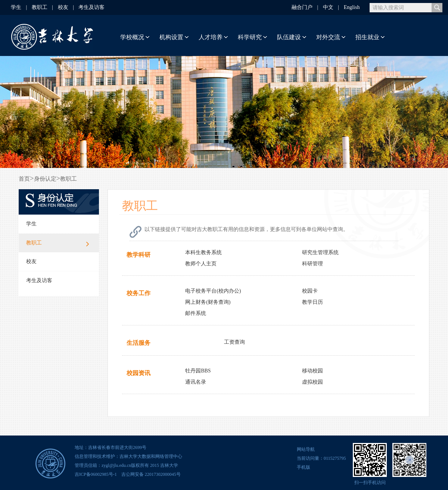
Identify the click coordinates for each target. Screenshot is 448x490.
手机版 (304, 467)
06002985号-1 (104, 474)
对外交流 (328, 37)
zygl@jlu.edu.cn (116, 465)
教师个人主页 (201, 264)
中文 (328, 7)
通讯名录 (196, 382)
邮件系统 (196, 313)
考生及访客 (91, 7)
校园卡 (310, 291)
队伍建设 (289, 37)
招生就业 (367, 37)
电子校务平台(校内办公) (213, 291)
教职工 (40, 7)
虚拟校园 (312, 382)
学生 (16, 7)
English (352, 7)
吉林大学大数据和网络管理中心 (151, 456)
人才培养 (211, 37)
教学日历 (312, 302)
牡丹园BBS (198, 371)
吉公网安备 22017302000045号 (150, 474)
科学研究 (250, 37)
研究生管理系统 (320, 252)
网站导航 (306, 449)
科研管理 (312, 264)
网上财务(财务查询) (208, 302)
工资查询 (234, 342)
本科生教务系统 (203, 252)
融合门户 (302, 7)
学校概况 (132, 37)
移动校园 (312, 371)
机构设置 (171, 37)
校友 (63, 7)
